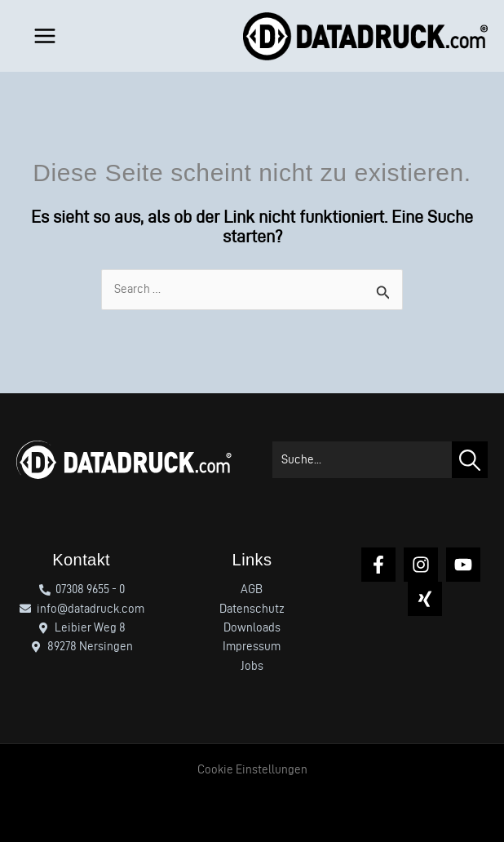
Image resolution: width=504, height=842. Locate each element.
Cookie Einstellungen (252, 769)
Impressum (252, 646)
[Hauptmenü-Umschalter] (41, 36)
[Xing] (425, 599)
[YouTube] (463, 565)
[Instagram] (421, 565)
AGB (252, 589)
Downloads (252, 627)
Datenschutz (252, 609)
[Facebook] (378, 565)
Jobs (252, 666)
